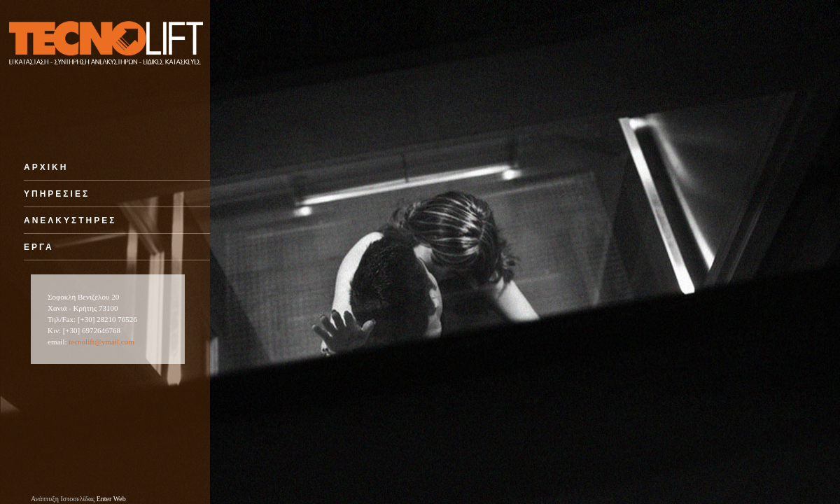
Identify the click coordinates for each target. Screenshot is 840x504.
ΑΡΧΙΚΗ (46, 167)
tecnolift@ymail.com (101, 342)
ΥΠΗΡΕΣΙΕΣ (57, 194)
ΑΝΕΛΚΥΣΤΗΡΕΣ (70, 220)
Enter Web (111, 499)
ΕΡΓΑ (39, 247)
